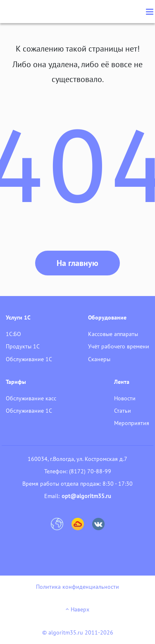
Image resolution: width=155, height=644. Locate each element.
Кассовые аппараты (113, 334)
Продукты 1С (23, 346)
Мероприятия (132, 423)
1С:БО (13, 334)
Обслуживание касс (31, 398)
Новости (125, 398)
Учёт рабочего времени (119, 346)
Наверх (77, 609)
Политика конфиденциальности (77, 587)
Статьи (123, 411)
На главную (77, 263)
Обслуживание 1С (29, 359)
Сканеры (99, 359)
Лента (122, 382)
